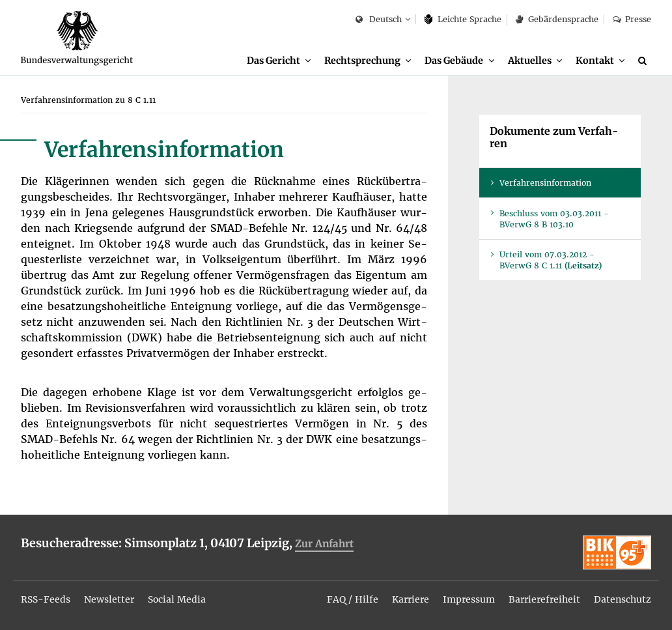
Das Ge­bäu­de (454, 61)
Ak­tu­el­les (530, 61)
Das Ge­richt (273, 61)
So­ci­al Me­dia (177, 599)
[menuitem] (279, 61)
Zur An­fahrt (324, 544)
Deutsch (379, 20)
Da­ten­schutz (623, 599)
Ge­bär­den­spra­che (557, 19)
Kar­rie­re (411, 599)
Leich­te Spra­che (463, 19)
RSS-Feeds (46, 599)
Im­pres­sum (469, 599)
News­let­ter (109, 599)
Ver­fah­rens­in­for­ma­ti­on (545, 183)
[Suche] (645, 61)
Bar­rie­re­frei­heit (544, 599)
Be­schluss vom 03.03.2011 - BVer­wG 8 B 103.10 (554, 219)
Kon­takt (595, 61)
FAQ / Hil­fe (353, 599)
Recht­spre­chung (362, 61)
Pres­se (632, 19)
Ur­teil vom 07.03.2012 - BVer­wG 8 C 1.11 (551, 260)
